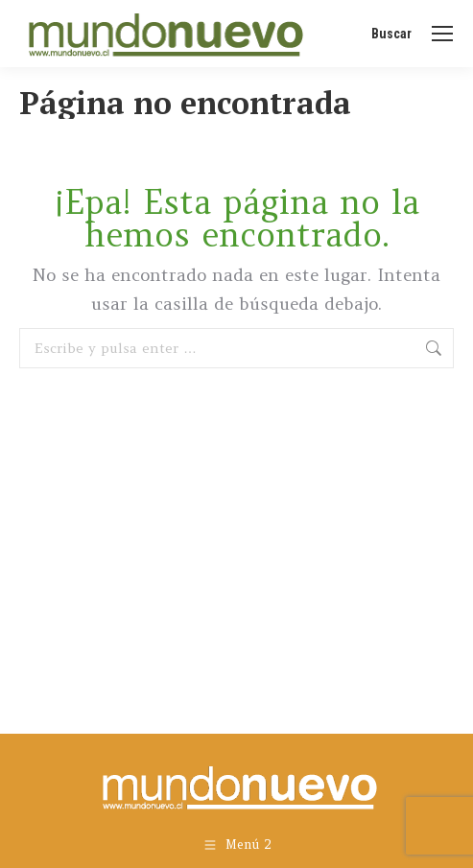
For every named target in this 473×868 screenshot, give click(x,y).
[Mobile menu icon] (442, 34)
